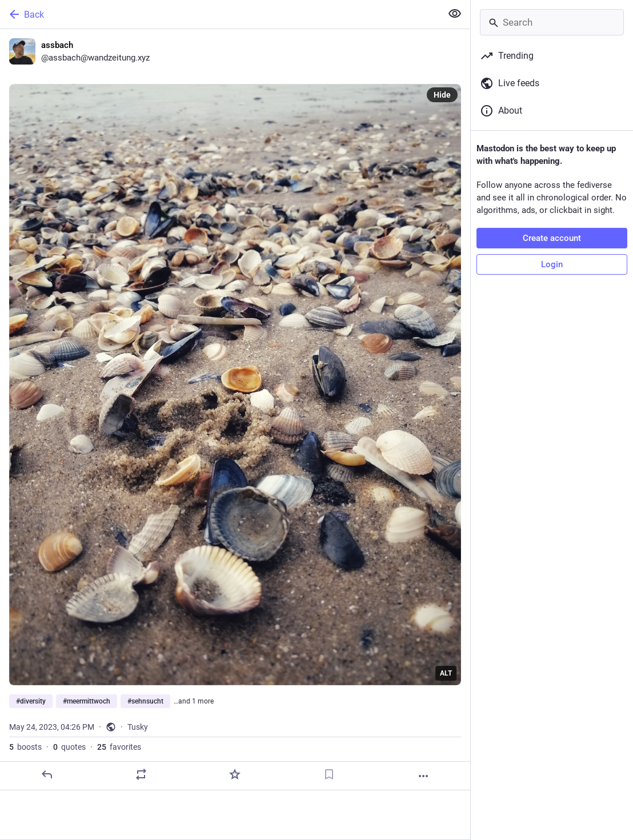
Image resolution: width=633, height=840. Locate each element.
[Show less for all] (455, 14)
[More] (423, 776)
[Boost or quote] (141, 774)
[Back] (220, 14)
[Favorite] (235, 774)
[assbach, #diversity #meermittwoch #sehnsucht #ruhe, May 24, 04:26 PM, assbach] (235, 410)
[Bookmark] (329, 774)
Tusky (138, 727)
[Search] (552, 22)
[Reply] (47, 774)
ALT (446, 673)
